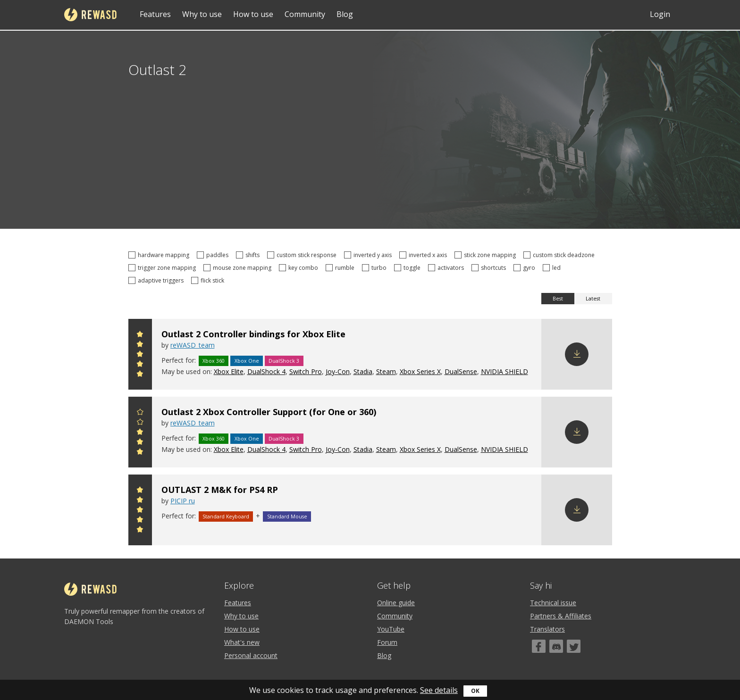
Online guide (396, 603)
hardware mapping (160, 255)
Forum (387, 642)
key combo (300, 268)
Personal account (251, 655)
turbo (376, 268)
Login (660, 14)
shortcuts (490, 268)
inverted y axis (369, 255)
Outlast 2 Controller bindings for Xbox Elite (253, 334)
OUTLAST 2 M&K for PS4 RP (220, 490)
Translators (547, 629)
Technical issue (553, 603)
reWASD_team (193, 345)
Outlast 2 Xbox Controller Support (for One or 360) (269, 412)
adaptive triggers (157, 280)
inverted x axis (425, 255)
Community (305, 14)
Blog (345, 14)
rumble (341, 268)
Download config (577, 354)
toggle (409, 268)
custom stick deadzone (560, 255)
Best (558, 299)
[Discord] (556, 646)
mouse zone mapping (239, 268)
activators (447, 268)
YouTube (391, 629)
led (553, 268)
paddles (214, 255)
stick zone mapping (487, 255)
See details (439, 690)
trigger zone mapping (164, 268)
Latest (593, 299)
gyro (526, 268)
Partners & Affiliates (561, 616)
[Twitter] (574, 646)
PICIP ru (183, 501)
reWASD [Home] (90, 15)
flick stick (209, 280)
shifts (249, 255)
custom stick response (303, 255)
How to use (253, 14)
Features (155, 14)
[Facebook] (539, 646)
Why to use (202, 14)
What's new (242, 642)
